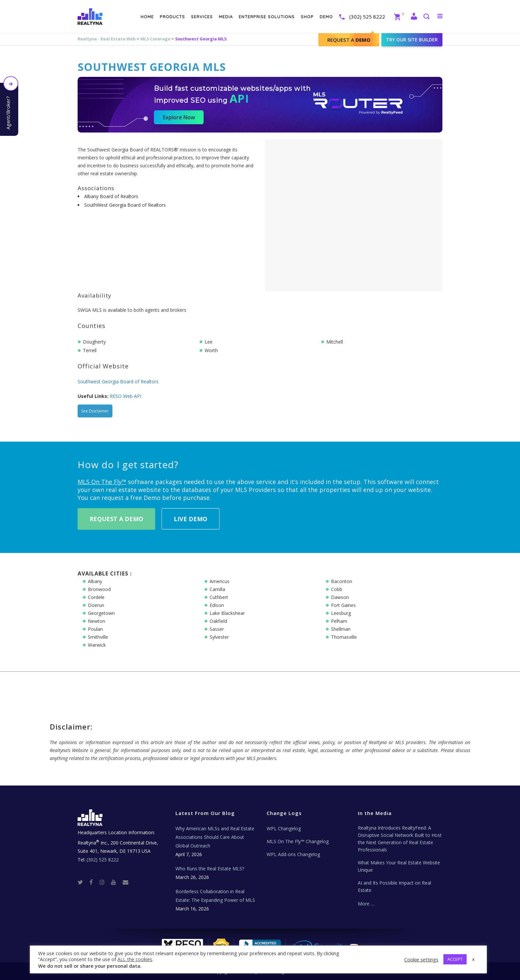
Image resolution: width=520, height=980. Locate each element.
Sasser (217, 629)
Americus (220, 581)
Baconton (342, 581)
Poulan (95, 629)
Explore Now (179, 117)
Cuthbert (219, 597)
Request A (349, 40)
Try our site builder (412, 40)
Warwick (97, 645)
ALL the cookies (135, 959)
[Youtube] (116, 882)
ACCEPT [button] (455, 959)
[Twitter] (83, 882)
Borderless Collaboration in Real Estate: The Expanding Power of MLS (215, 896)
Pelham (339, 621)
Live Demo (191, 519)
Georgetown (101, 613)
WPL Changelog (284, 828)
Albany (95, 581)
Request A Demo (116, 519)
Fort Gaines (343, 605)
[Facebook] (94, 882)
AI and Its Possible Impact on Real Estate (394, 886)
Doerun (96, 605)
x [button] (473, 959)
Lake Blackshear (227, 613)
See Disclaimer (95, 411)
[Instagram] (105, 882)
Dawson (340, 597)
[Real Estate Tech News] (126, 882)
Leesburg (341, 613)
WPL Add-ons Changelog (293, 854)
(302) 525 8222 (367, 17)
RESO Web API (126, 396)
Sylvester (219, 637)
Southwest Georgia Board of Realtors (118, 381)
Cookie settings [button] (421, 959)
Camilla (217, 589)
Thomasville (344, 637)
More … (366, 904)
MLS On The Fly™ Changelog (298, 841)
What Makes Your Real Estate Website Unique (399, 866)
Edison (217, 605)
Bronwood (99, 589)
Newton (97, 621)
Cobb (337, 589)
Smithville (98, 637)
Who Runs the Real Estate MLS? (210, 869)
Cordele (96, 597)
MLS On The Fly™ (102, 482)
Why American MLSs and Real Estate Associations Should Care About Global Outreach (215, 837)
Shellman (341, 629)
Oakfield (218, 621)
